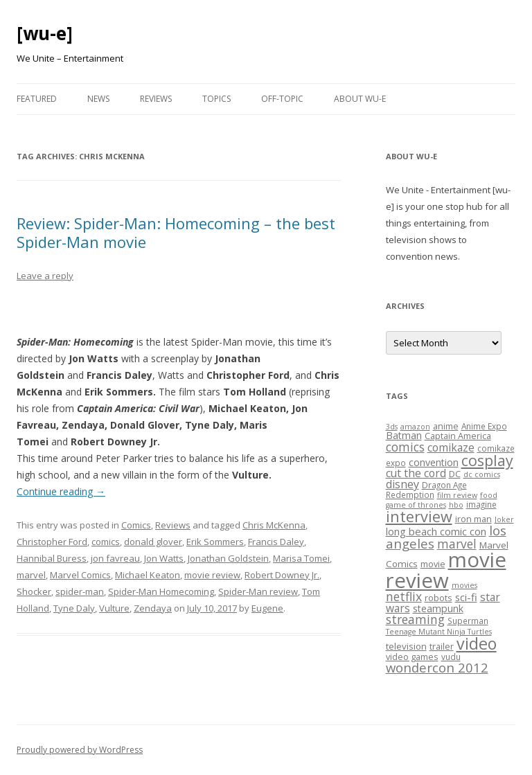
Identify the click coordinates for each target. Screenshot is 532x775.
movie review (212, 575)
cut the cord (416, 473)
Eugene (267, 608)
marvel (31, 575)
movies (464, 585)
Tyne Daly (74, 608)
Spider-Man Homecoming (161, 591)
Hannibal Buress (52, 558)
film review (457, 495)
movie (433, 564)
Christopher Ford (52, 542)
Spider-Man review (258, 591)
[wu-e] (45, 33)
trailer (442, 646)
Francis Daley (276, 542)
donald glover (153, 542)
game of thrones (416, 505)
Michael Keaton (148, 575)
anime (446, 426)
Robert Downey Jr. (282, 575)
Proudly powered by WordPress (80, 750)
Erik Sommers (215, 542)
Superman (468, 621)
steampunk (438, 608)
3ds (392, 427)
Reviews (156, 99)
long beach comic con (436, 531)
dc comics (482, 474)
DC (455, 474)
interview (419, 516)
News (98, 99)
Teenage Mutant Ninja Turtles (439, 632)
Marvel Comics (80, 575)
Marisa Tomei (301, 558)
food (489, 495)
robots (438, 598)
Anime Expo (484, 426)
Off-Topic (282, 99)
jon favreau (115, 558)
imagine (481, 504)
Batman (404, 435)
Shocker (34, 591)
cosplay (487, 460)
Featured (37, 99)
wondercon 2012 (437, 667)
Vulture (114, 608)
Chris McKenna (274, 525)
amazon (415, 427)
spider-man (80, 591)
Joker (504, 519)
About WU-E (360, 99)
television (406, 646)
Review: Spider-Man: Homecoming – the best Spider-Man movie (176, 232)
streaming (415, 619)
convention (434, 462)
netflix (404, 596)
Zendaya (153, 608)
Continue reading (61, 491)
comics (106, 542)
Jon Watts (164, 558)
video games (412, 657)
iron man (473, 519)
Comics (136, 525)
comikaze (451, 447)
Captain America (458, 436)
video (477, 643)
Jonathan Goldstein (228, 558)
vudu (451, 657)
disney (402, 484)
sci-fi (466, 597)
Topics (216, 99)
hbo (456, 505)
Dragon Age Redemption (426, 490)
